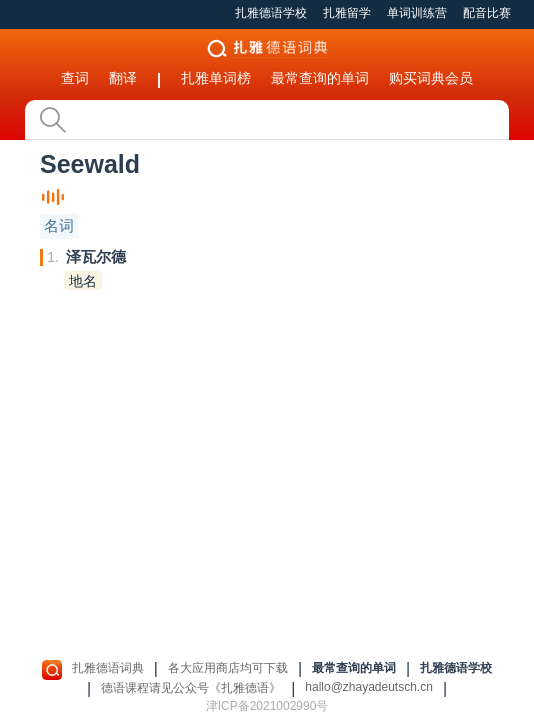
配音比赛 (487, 13)
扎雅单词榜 (216, 78)
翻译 (123, 78)
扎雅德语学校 (271, 13)
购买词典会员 (431, 78)
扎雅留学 (347, 13)
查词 (75, 78)
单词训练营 (417, 13)
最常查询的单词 (320, 78)
